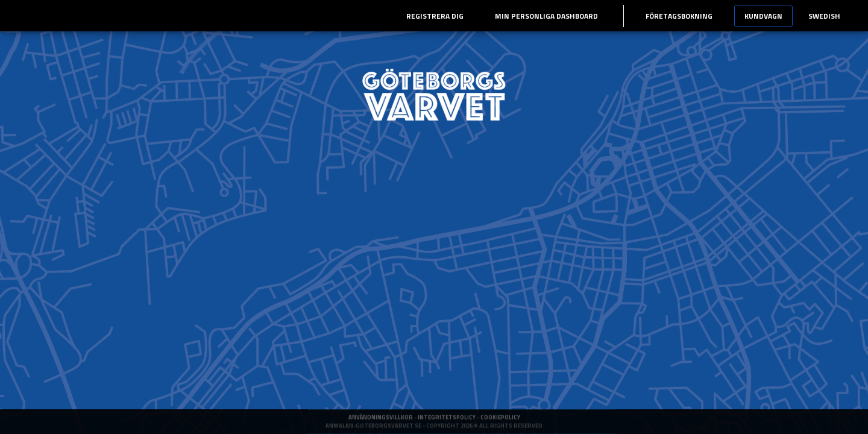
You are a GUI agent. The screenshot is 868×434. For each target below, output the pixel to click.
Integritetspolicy (447, 426)
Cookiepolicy (500, 426)
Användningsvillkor (381, 426)
